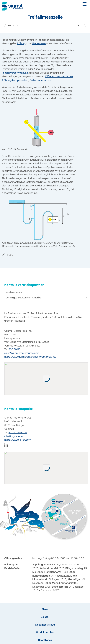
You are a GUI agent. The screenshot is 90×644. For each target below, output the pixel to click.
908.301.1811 (15, 349)
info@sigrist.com (14, 437)
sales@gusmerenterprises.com (22, 353)
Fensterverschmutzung (15, 73)
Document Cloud (45, 627)
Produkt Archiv (45, 635)
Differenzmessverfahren (59, 77)
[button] (46, 298)
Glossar (45, 619)
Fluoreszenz (39, 44)
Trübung (21, 44)
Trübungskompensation (15, 80)
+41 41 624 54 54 (18, 434)
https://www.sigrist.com (18, 441)
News (45, 612)
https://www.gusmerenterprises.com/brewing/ (30, 357)
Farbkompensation (40, 80)
